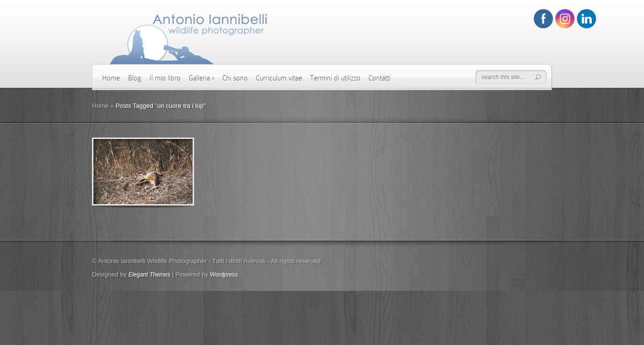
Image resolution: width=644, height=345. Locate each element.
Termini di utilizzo (335, 78)
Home (111, 78)
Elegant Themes (149, 275)
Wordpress (224, 275)
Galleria (201, 78)
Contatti (379, 78)
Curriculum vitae (279, 78)
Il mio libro (165, 78)
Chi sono (235, 78)
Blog (135, 78)
